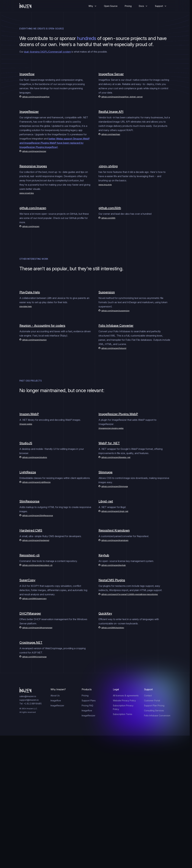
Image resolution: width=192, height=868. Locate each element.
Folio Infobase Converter (116, 326)
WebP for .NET (109, 443)
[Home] (28, 6)
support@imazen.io (29, 700)
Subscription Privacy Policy (123, 707)
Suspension (107, 292)
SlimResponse (29, 501)
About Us (55, 696)
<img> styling (108, 166)
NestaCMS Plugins (112, 580)
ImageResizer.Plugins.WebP (118, 414)
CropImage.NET (31, 643)
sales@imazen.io (28, 696)
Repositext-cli (30, 555)
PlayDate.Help (30, 292)
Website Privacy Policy (124, 701)
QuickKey (105, 613)
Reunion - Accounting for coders (42, 326)
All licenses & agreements (126, 696)
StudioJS (26, 443)
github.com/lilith (110, 208)
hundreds (87, 38)
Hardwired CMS (31, 530)
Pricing (128, 6)
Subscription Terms (123, 714)
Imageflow (27, 74)
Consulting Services (154, 711)
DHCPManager (30, 613)
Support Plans (89, 701)
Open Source (111, 6)
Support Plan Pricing (154, 706)
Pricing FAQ (87, 706)
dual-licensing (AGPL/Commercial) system (47, 52)
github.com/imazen (33, 208)
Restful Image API (111, 112)
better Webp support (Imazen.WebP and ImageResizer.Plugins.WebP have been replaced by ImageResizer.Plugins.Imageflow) (55, 143)
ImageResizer (29, 112)
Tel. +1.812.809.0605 (31, 704)
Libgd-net (106, 501)
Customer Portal (152, 701)
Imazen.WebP (29, 414)
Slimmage (105, 472)
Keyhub (104, 555)
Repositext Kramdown (114, 530)
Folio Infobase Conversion (157, 716)
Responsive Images (33, 166)
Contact (148, 696)
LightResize (28, 472)
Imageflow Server (111, 74)
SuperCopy (27, 580)
